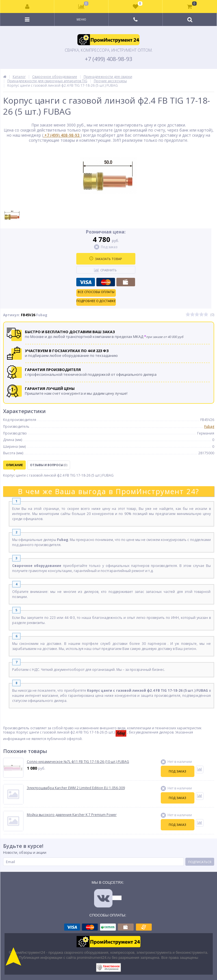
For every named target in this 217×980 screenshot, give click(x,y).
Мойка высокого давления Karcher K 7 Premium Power (72, 815)
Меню (81, 19)
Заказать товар (106, 259)
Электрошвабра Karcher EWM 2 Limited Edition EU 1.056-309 (76, 788)
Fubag (209, 426)
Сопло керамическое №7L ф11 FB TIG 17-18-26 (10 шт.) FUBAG (78, 762)
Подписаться (200, 862)
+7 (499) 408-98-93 (108, 59)
